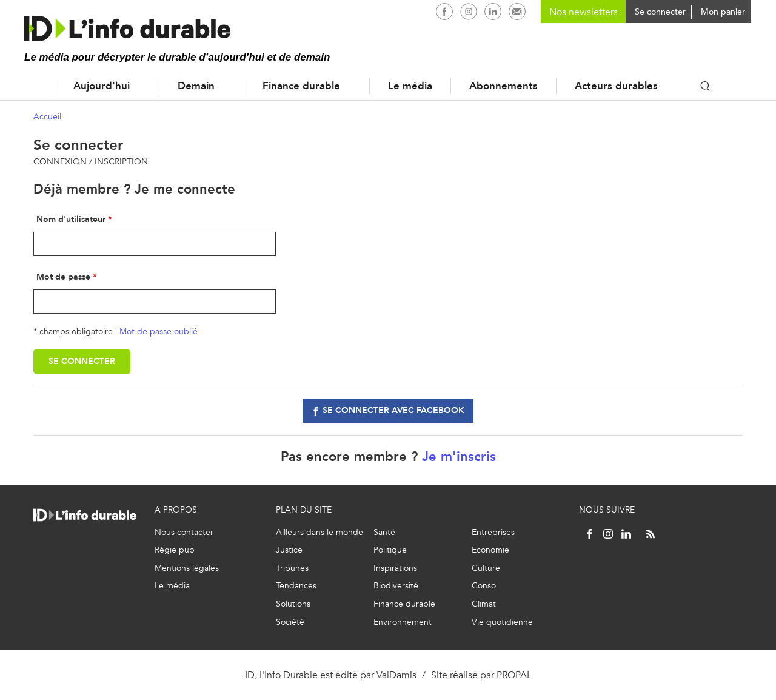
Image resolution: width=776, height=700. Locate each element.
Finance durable (301, 86)
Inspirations (395, 568)
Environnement (403, 622)
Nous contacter (184, 532)
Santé (384, 532)
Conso (484, 586)
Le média (410, 86)
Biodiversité (396, 586)
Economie (490, 550)
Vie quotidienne (502, 622)
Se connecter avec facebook (393, 410)
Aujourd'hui (102, 86)
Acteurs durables (616, 86)
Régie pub (175, 550)
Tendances (296, 586)
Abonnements (503, 86)
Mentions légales (187, 568)
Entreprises (493, 532)
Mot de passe (63, 277)
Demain (196, 86)
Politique (390, 550)
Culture (486, 568)
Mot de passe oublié (159, 331)
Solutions (293, 604)
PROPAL (514, 675)
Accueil (30, 86)
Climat (484, 604)
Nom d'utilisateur (71, 219)
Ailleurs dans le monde (319, 532)
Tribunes (292, 568)
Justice (289, 550)
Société (290, 622)
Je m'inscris (459, 456)
